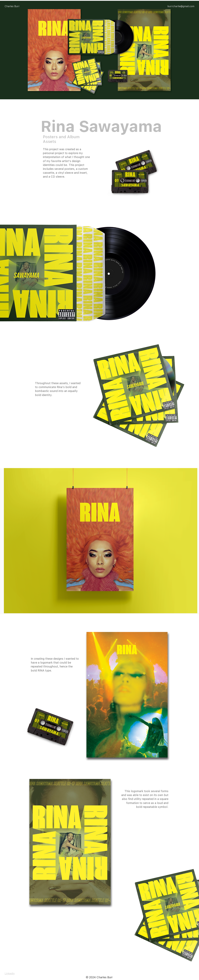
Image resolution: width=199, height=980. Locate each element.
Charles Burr (12, 6)
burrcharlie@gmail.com (181, 6)
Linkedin (10, 974)
